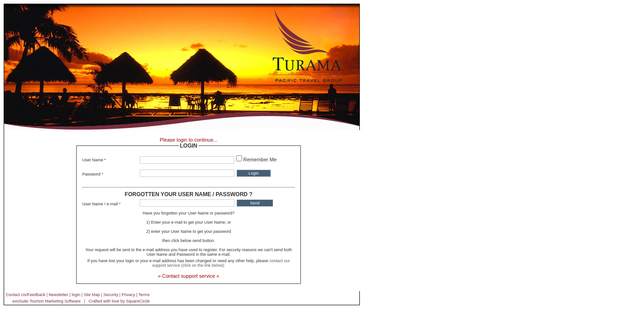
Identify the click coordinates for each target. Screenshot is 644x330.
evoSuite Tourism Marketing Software (47, 301)
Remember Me (260, 159)
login (76, 295)
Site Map (92, 295)
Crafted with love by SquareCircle (119, 301)
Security (111, 295)
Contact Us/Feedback (25, 295)
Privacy (128, 295)
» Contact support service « (189, 276)
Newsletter (58, 295)
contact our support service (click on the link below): (221, 263)
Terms (144, 295)
